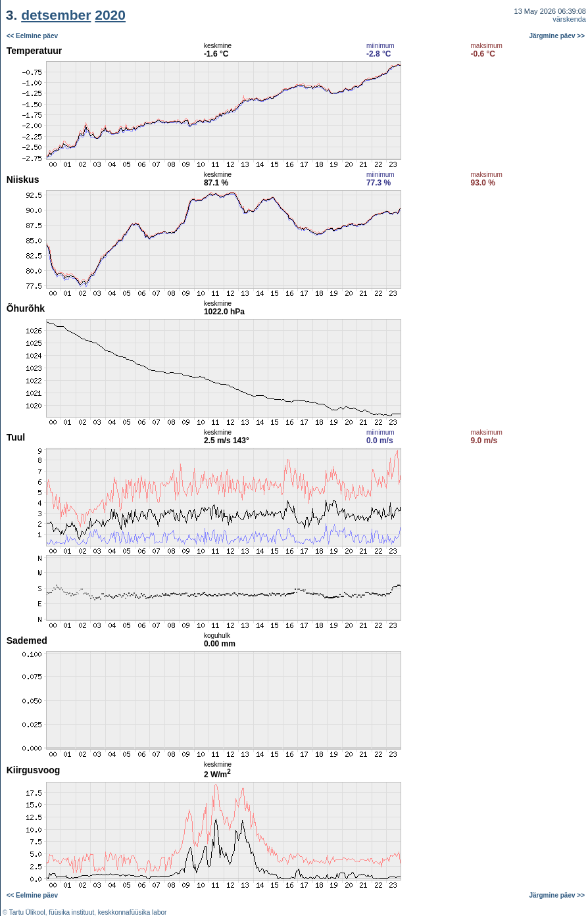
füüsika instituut (71, 912)
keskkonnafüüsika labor (133, 912)
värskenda (569, 19)
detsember (56, 15)
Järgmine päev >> (557, 36)
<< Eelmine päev (32, 36)
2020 (110, 15)
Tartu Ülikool (27, 912)
